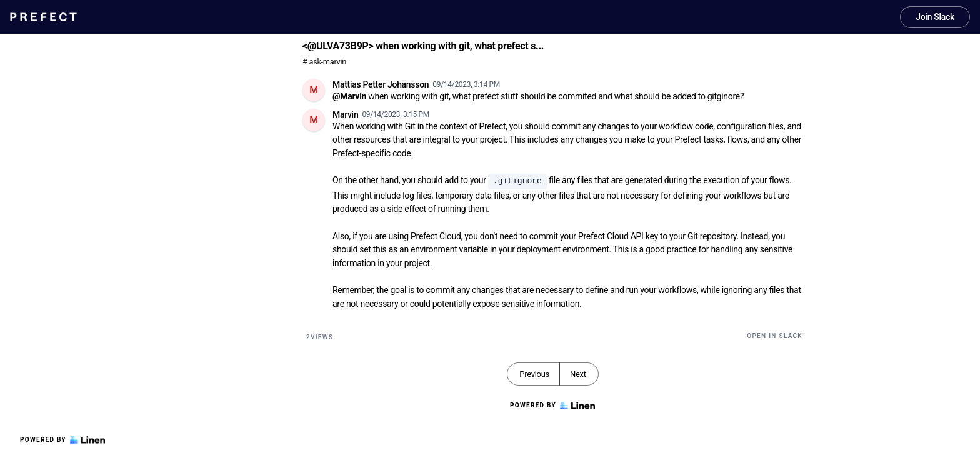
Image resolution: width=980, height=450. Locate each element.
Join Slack (935, 17)
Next (578, 374)
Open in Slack (775, 336)
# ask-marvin (324, 62)
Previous (534, 374)
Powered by (62, 440)
